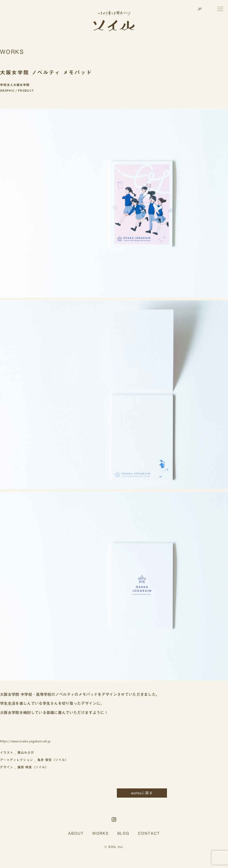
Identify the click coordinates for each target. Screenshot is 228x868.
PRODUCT (26, 91)
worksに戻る (142, 793)
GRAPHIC (7, 91)
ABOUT (76, 833)
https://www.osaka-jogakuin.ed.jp (25, 741)
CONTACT (149, 833)
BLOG (123, 833)
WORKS (101, 833)
